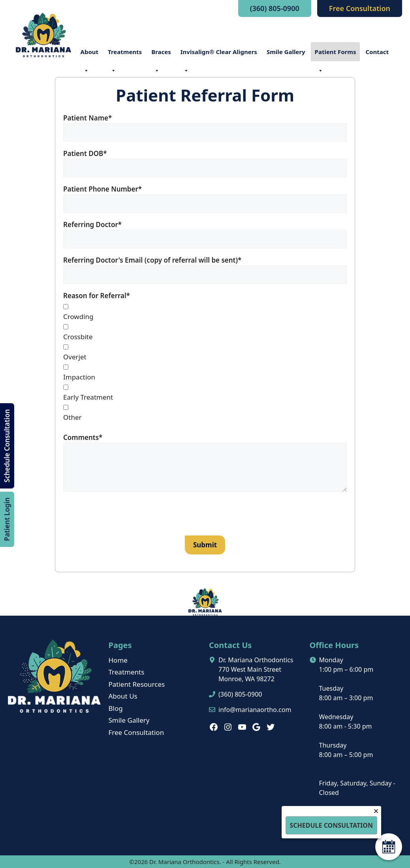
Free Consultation (360, 8)
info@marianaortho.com (255, 710)
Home (118, 660)
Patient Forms (336, 54)
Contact (377, 52)
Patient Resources (137, 684)
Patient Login (7, 519)
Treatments (125, 54)
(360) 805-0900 (275, 8)
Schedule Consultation (7, 446)
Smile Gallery (286, 52)
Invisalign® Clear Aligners (219, 54)
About (90, 54)
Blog (116, 708)
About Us (123, 696)
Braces (161, 54)
